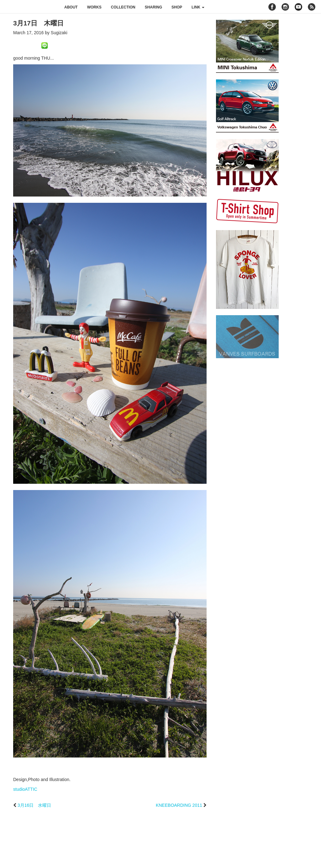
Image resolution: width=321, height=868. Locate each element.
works (94, 7)
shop (177, 7)
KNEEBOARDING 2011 (179, 805)
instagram (285, 7)
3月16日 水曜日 (34, 805)
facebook (272, 7)
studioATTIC (25, 789)
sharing (153, 7)
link (198, 7)
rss (312, 7)
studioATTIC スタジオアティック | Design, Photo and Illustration (30, 7)
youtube (298, 7)
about (71, 7)
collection (123, 7)
